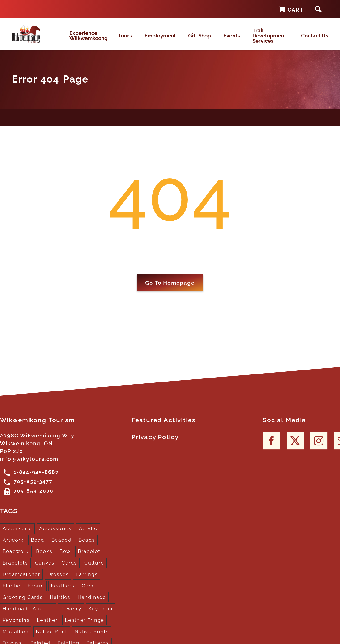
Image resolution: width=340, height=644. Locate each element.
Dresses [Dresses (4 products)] (58, 579)
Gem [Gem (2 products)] (88, 591)
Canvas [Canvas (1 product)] (45, 568)
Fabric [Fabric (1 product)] (36, 591)
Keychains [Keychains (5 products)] (16, 625)
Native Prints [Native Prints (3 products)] (92, 636)
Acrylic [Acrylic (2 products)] (88, 533)
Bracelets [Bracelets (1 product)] (15, 568)
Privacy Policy (155, 442)
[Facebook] (272, 446)
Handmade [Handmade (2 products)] (92, 602)
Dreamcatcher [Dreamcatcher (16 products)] (21, 579)
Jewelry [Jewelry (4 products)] (71, 614)
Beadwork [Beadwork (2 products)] (16, 556)
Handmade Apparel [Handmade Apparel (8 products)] (28, 614)
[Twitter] (295, 446)
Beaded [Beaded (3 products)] (62, 545)
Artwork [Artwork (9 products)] (13, 545)
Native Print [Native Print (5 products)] (52, 636)
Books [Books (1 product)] (44, 556)
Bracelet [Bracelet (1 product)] (89, 556)
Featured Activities (164, 425)
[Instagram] (319, 446)
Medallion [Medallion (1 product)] (16, 636)
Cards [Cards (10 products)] (69, 568)
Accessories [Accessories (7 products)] (55, 533)
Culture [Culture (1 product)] (94, 568)
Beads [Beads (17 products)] (87, 545)
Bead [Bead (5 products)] (38, 545)
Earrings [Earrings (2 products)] (87, 579)
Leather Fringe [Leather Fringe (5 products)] (85, 625)
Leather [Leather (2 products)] (47, 625)
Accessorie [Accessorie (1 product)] (17, 533)
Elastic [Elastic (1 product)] (11, 591)
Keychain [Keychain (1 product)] (101, 614)
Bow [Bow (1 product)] (65, 556)
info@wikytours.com (29, 464)
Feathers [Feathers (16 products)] (63, 591)
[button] (318, 9)
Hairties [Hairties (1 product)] (60, 602)
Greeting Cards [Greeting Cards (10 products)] (23, 602)
